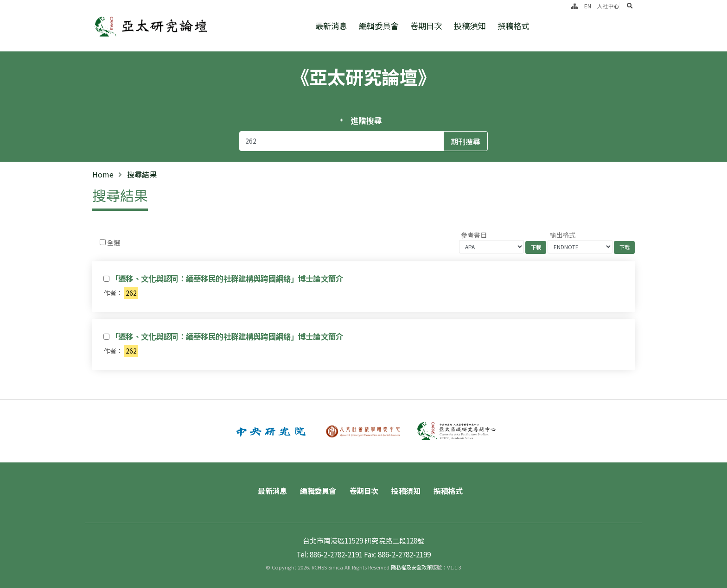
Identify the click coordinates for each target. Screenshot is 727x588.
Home (103, 174)
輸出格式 (562, 235)
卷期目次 (426, 26)
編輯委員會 (379, 26)
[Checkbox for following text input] (103, 242)
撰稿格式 (513, 26)
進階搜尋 (366, 120)
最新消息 (331, 26)
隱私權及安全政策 (411, 567)
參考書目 (474, 235)
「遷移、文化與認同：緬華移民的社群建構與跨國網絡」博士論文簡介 (227, 278)
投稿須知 (470, 26)
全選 (114, 242)
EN (588, 6)
